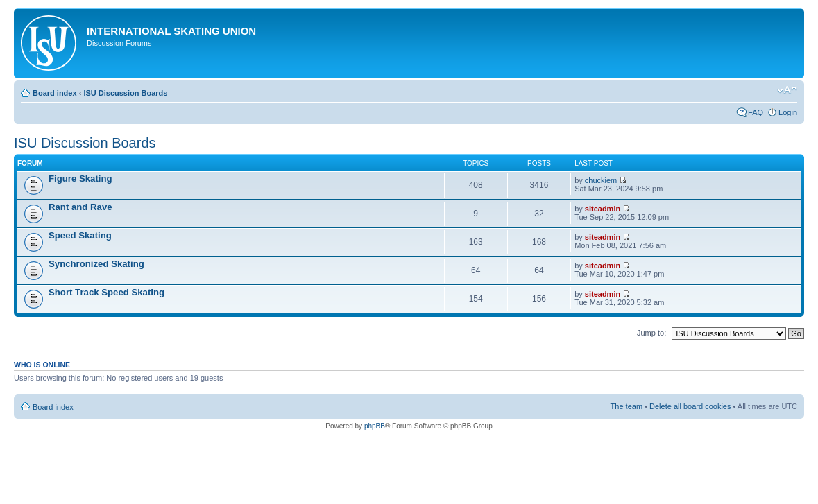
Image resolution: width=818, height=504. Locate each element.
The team (627, 406)
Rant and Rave (80, 207)
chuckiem (601, 180)
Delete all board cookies (690, 406)
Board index (55, 93)
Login (788, 112)
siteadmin (603, 209)
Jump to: (651, 333)
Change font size (787, 90)
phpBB (375, 426)
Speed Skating (80, 235)
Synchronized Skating (96, 264)
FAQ (756, 112)
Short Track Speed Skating (106, 292)
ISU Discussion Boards (125, 93)
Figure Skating (80, 179)
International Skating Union (171, 31)
